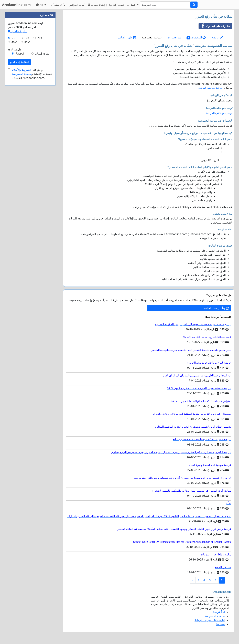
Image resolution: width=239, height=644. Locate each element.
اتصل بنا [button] (132, 5)
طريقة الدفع (14, 49)
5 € (13, 38)
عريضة (217, 37)
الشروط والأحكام (21, 70)
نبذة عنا (220, 624)
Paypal (20, 54)
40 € (14, 42)
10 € (27, 38)
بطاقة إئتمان (42, 54)
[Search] (165, 5)
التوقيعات (196, 38)
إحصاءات (174, 37)
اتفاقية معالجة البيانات (211, 88)
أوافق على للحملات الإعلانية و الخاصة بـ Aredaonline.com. (32, 74)
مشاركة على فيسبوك (214, 26)
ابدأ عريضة (58, 5)
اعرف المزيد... (17, 31)
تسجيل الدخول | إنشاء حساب (106, 5)
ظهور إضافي (127, 37)
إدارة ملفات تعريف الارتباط (210, 620)
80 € (27, 42)
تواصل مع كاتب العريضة (219, 113)
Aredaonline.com (16, 5)
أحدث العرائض (77, 5)
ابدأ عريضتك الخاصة (216, 308)
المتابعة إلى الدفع (19, 62)
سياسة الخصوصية (151, 37)
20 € (40, 38)
